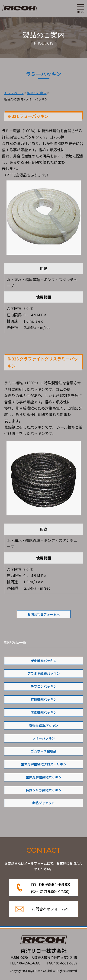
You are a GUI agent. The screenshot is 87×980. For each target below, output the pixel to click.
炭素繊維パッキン (44, 712)
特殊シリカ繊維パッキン (44, 790)
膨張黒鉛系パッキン (44, 725)
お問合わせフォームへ (44, 614)
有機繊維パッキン (44, 699)
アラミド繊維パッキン (44, 673)
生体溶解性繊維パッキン (44, 777)
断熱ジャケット (43, 803)
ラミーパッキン (44, 738)
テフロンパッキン (44, 686)
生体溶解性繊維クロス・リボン (44, 764)
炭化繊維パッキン (44, 661)
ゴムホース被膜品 (43, 751)
